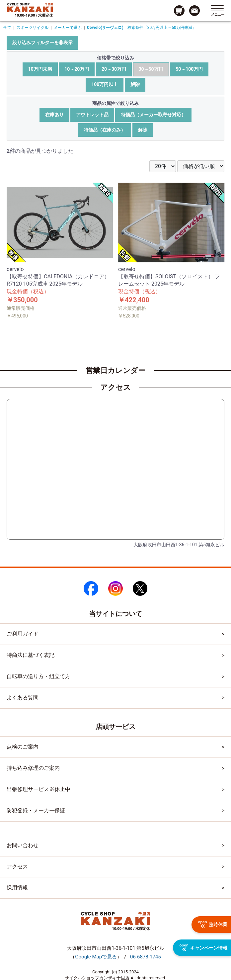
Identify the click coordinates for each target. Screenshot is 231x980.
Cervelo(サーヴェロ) (105, 28)
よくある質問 (23, 698)
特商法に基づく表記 (31, 655)
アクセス (17, 867)
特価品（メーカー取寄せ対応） (153, 115)
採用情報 (17, 888)
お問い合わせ (23, 845)
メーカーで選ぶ (68, 28)
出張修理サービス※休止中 (38, 789)
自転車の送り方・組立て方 (38, 676)
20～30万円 (114, 69)
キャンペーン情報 (203, 948)
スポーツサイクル (33, 28)
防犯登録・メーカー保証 (36, 810)
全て (7, 28)
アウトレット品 (92, 115)
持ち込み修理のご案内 (33, 768)
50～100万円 (189, 69)
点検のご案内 (23, 747)
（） (96, 957)
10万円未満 (40, 69)
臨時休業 (213, 925)
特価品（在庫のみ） (105, 130)
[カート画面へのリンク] (179, 11)
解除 (135, 84)
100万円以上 (105, 84)
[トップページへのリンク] (30, 7)
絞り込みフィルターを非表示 (42, 43)
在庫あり (54, 115)
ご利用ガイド (23, 634)
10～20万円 (77, 69)
